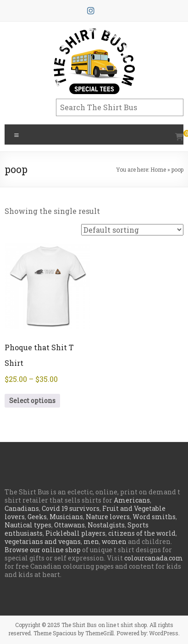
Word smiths (154, 517)
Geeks (37, 517)
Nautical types (28, 525)
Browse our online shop (43, 550)
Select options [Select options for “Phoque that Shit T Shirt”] (32, 400)
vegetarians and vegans (43, 541)
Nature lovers (108, 517)
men (91, 541)
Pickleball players (75, 533)
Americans (132, 500)
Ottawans (69, 525)
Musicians (66, 517)
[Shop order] (132, 230)
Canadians (22, 508)
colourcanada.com (154, 558)
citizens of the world (142, 533)
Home (158, 169)
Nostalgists (106, 525)
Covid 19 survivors (71, 508)
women (114, 541)
